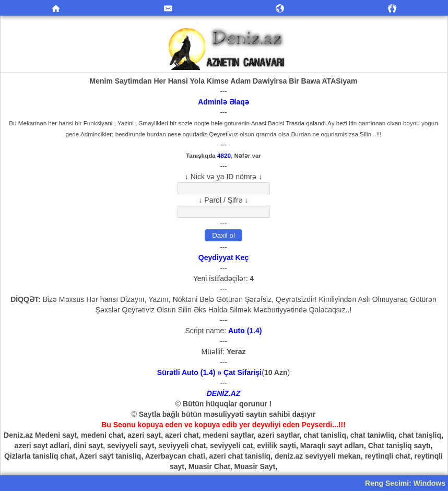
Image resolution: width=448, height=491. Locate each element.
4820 (224, 155)
